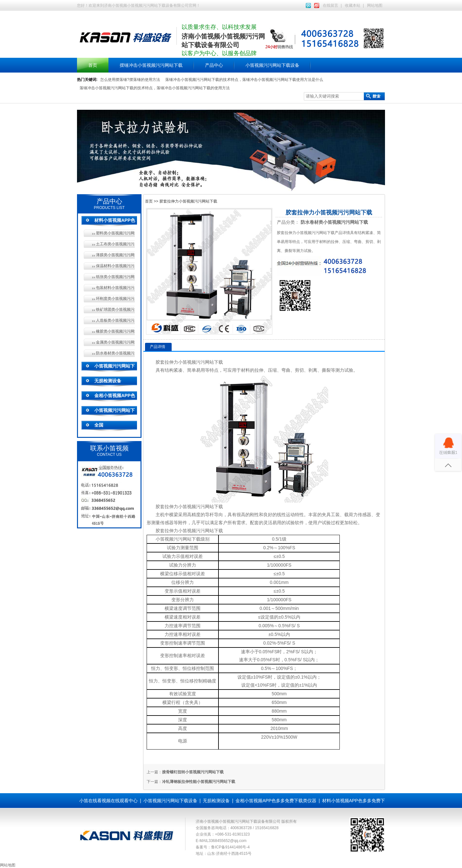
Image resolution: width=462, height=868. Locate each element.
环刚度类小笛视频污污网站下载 (115, 299)
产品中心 (214, 65)
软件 (299, 523)
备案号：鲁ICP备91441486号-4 (223, 847)
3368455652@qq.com (227, 841)
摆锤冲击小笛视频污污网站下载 (151, 65)
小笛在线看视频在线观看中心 (108, 801)
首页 (93, 65)
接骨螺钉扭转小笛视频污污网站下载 (193, 772)
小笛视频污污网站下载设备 (272, 65)
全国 (99, 425)
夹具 (326, 515)
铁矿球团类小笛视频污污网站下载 (115, 309)
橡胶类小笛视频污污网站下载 (115, 331)
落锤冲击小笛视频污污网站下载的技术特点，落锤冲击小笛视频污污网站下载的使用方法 (155, 88)
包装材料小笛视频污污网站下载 (115, 288)
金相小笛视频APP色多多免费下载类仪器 (276, 801)
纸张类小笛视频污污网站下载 (115, 277)
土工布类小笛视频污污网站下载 (115, 244)
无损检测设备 (108, 381)
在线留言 (330, 5)
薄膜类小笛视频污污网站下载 (115, 255)
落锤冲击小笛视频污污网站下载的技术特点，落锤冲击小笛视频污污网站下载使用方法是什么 (244, 80)
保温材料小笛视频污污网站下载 (115, 266)
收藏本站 (353, 5)
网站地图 (375, 5)
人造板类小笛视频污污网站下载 (115, 320)
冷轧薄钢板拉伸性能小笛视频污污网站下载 (199, 782)
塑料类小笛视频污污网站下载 (115, 233)
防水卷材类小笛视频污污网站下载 (115, 353)
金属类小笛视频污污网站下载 (115, 342)
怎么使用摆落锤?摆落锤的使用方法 (130, 80)
